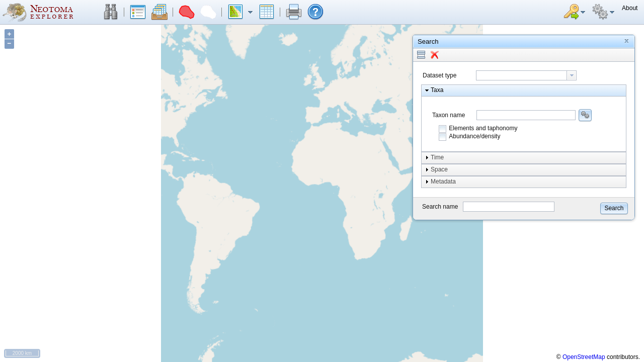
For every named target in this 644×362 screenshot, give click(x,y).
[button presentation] (572, 75)
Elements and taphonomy (483, 128)
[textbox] (521, 75)
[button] (111, 12)
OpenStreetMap (584, 357)
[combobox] (526, 75)
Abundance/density (474, 136)
